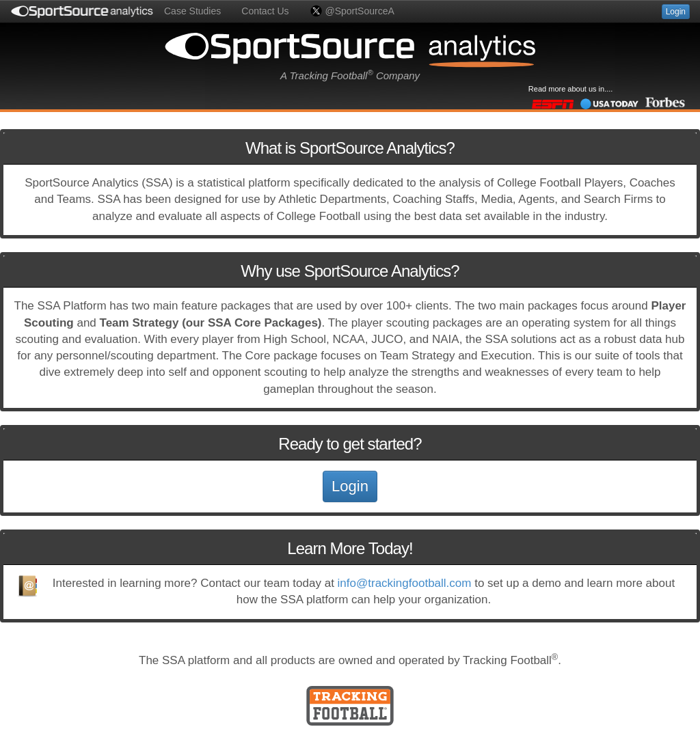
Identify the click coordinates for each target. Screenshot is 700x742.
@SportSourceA (352, 11)
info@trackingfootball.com (405, 583)
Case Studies (192, 11)
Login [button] (676, 12)
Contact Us (265, 11)
